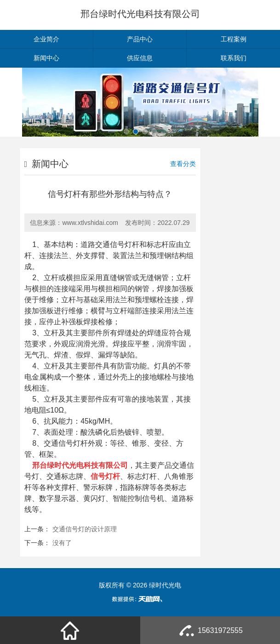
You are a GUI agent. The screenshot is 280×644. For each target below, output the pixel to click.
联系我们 (234, 58)
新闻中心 (46, 58)
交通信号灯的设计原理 (85, 529)
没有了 (62, 543)
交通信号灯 (114, 244)
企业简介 (46, 39)
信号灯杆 (73, 443)
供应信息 (140, 58)
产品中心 (140, 39)
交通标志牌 (65, 476)
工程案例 (234, 39)
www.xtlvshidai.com (90, 223)
